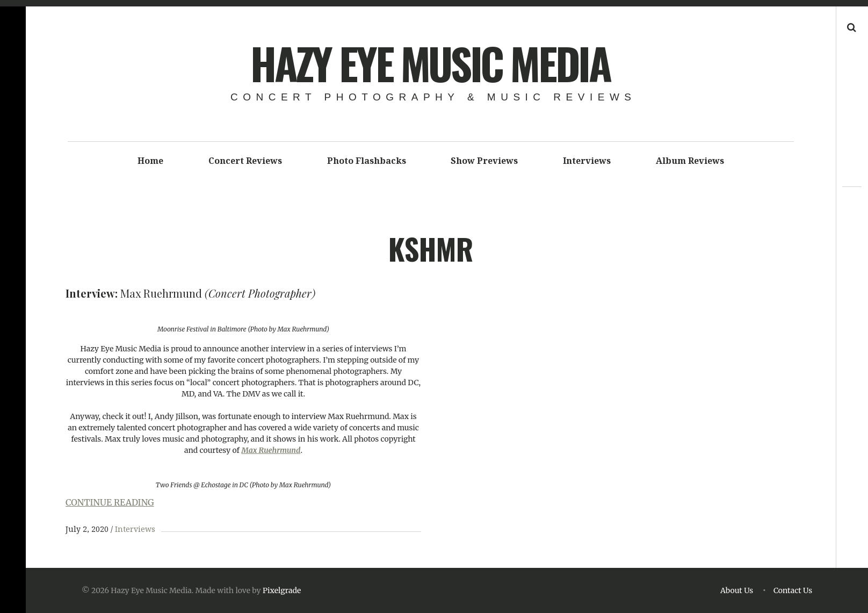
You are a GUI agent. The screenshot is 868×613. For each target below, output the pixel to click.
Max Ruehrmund (271, 450)
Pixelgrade (282, 590)
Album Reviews (690, 161)
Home (150, 161)
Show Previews (484, 161)
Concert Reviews (245, 161)
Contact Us (793, 590)
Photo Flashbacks (367, 161)
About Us (737, 590)
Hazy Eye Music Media (430, 63)
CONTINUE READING (110, 502)
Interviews (587, 161)
